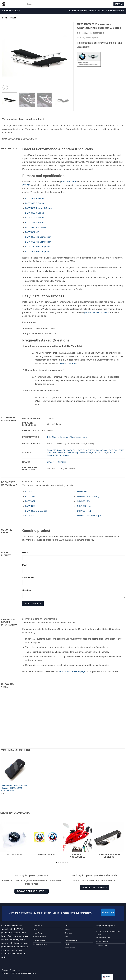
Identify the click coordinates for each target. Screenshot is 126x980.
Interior (13, 18)
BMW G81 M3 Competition (38, 242)
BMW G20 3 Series (34, 203)
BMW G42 (113, 450)
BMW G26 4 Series (34, 223)
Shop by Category (115, 11)
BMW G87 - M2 (84, 511)
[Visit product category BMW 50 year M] (46, 840)
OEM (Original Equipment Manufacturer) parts (67, 437)
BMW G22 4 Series (34, 213)
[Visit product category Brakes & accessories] (78, 842)
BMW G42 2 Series (34, 198)
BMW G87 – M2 (114, 453)
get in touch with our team (97, 312)
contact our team (68, 363)
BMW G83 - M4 (84, 506)
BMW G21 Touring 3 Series (38, 208)
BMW (49, 462)
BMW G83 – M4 (99, 453)
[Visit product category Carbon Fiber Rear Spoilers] (109, 842)
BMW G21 (62, 450)
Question (27, 590)
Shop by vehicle (11, 11)
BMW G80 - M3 (84, 492)
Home (5, 18)
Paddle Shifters (78, 11)
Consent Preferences (11, 970)
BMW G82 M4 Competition (38, 247)
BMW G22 (72, 450)
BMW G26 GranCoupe (98, 450)
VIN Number (28, 578)
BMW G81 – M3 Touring (67, 453)
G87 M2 (26, 185)
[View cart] (119, 4)
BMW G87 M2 (32, 232)
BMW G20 (52, 450)
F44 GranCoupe (69, 182)
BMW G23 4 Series (34, 218)
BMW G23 (82, 450)
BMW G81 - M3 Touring (88, 496)
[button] (5, 87)
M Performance (60, 462)
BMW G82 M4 (85, 453)
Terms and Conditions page (72, 671)
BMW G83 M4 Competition (38, 251)
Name (25, 553)
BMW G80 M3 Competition (38, 237)
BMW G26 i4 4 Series (36, 227)
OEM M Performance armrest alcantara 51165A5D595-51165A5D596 (14, 788)
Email (25, 565)
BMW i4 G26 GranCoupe (58, 455)
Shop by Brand (97, 11)
